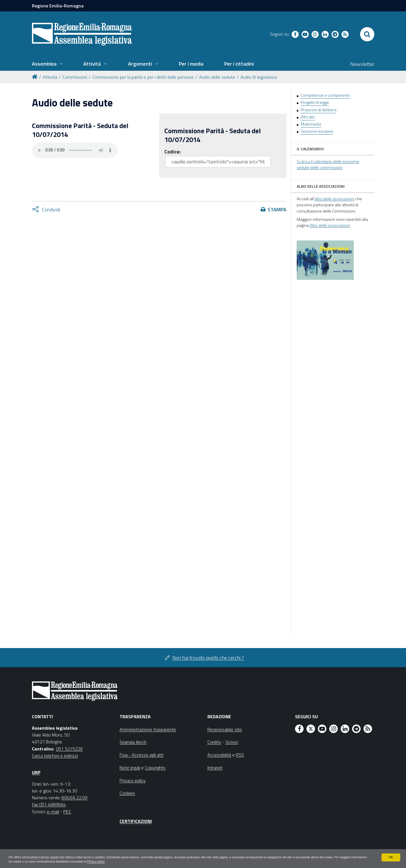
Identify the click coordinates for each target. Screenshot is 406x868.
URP (36, 772)
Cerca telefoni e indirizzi (55, 756)
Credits (214, 742)
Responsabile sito (225, 729)
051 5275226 (69, 749)
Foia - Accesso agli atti (142, 755)
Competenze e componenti (325, 95)
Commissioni (75, 77)
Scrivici (232, 742)
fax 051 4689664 (49, 804)
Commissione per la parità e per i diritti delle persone (143, 77)
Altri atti (308, 117)
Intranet (215, 768)
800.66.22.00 (74, 798)
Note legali (130, 768)
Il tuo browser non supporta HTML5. (75, 150)
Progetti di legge (315, 102)
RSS (240, 755)
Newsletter (362, 64)
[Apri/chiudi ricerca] (367, 34)
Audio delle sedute (217, 77)
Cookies (127, 793)
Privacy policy (180, 861)
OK (391, 856)
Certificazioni (136, 821)
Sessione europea (317, 131)
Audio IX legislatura (259, 77)
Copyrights (155, 768)
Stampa (277, 210)
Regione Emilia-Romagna (58, 6)
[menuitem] (47, 64)
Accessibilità (219, 755)
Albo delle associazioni (330, 225)
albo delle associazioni (334, 199)
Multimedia (311, 124)
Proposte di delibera (319, 110)
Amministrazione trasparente (148, 729)
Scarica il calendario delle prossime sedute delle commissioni (328, 165)
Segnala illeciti (133, 742)
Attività (50, 77)
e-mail (53, 812)
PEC (67, 812)
